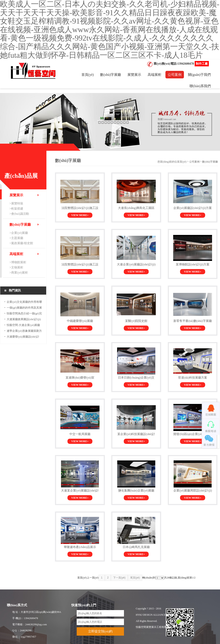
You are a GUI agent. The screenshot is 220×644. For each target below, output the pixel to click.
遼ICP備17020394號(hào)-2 (151, 633)
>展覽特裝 (16, 203)
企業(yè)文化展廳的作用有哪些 (24, 302)
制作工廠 (202, 64)
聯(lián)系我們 (200, 86)
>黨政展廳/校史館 (21, 243)
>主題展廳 (16, 238)
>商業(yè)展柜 (19, 273)
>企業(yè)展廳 (19, 233)
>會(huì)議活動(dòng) (19, 214)
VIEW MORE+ (80, 215)
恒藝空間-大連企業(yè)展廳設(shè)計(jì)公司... (23, 326)
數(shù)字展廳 (111, 75)
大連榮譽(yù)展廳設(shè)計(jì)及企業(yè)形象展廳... (23, 337)
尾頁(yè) (135, 578)
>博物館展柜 (18, 262)
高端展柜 (154, 75)
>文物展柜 (16, 267)
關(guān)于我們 (199, 75)
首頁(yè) (88, 75)
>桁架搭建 (16, 209)
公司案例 (175, 75)
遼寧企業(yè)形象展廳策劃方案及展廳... (24, 331)
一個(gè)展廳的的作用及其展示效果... (24, 308)
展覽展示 (134, 75)
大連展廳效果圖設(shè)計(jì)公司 (24, 320)
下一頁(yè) (119, 578)
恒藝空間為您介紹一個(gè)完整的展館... (24, 314)
